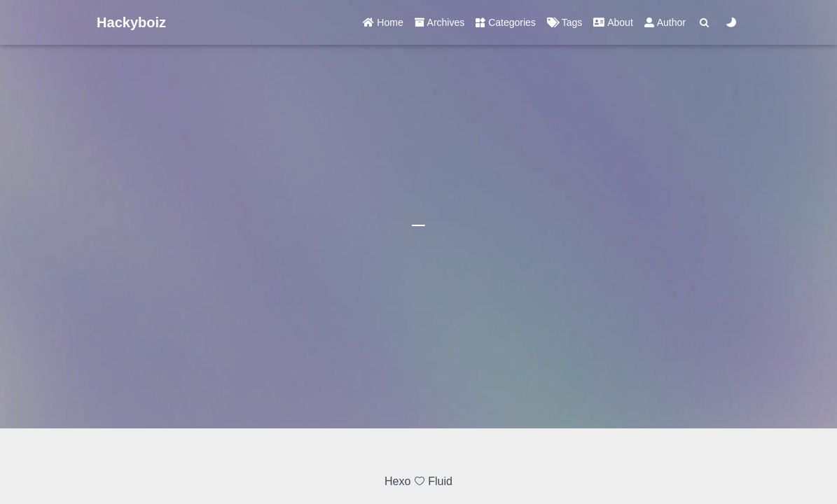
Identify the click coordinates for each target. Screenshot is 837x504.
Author (665, 22)
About (613, 22)
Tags (565, 22)
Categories (506, 22)
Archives (440, 22)
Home (383, 22)
